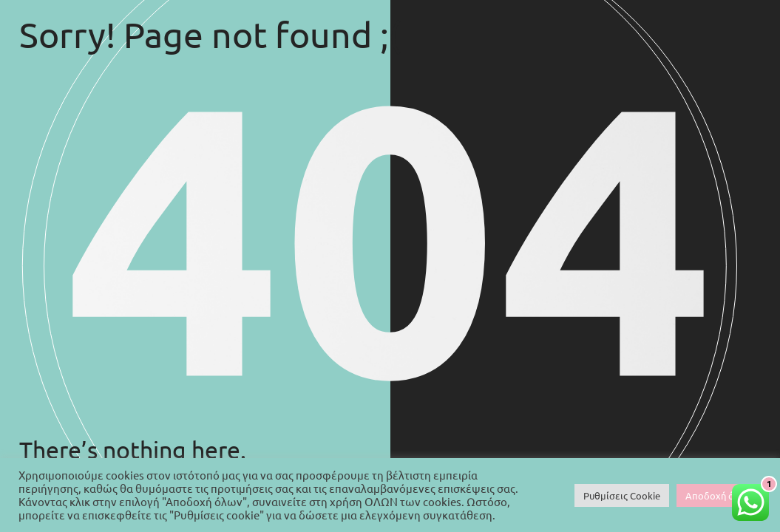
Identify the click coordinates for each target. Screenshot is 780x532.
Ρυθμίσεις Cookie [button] (622, 495)
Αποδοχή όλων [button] (719, 495)
